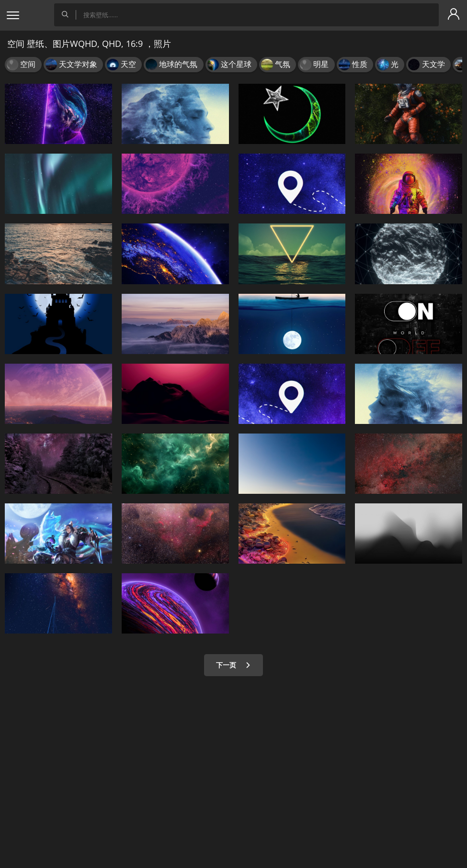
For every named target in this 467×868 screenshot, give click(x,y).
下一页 (233, 665)
